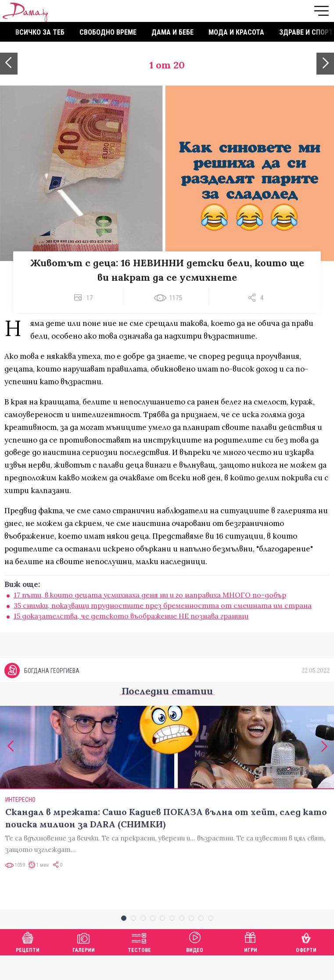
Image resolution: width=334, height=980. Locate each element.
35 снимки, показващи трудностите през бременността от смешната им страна (163, 605)
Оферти (306, 965)
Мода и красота (236, 32)
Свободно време (108, 32)
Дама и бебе (172, 32)
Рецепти (28, 965)
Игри (251, 965)
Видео (195, 965)
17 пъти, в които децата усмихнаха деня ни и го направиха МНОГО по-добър (150, 595)
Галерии (84, 965)
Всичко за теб (40, 32)
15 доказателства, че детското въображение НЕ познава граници (131, 616)
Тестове (139, 965)
